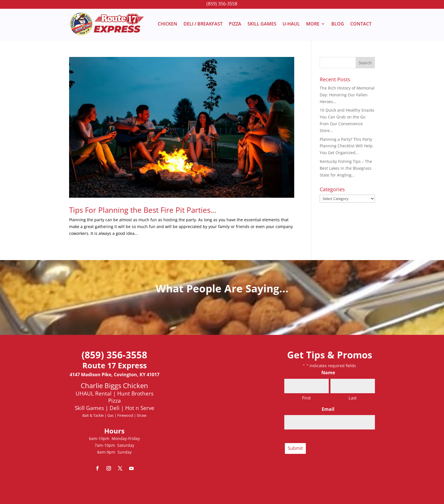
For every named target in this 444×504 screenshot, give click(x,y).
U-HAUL (291, 24)
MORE (313, 24)
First (306, 398)
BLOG (338, 24)
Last (353, 398)
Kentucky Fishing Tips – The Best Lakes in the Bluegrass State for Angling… (346, 168)
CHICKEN (167, 24)
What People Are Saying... (222, 288)
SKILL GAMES (262, 24)
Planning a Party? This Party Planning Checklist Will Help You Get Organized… (346, 146)
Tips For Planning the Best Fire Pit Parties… (143, 210)
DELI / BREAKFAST (203, 24)
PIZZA (235, 24)
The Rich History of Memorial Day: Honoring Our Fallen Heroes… (347, 95)
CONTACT (361, 24)
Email (329, 410)
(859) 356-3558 (222, 4)
